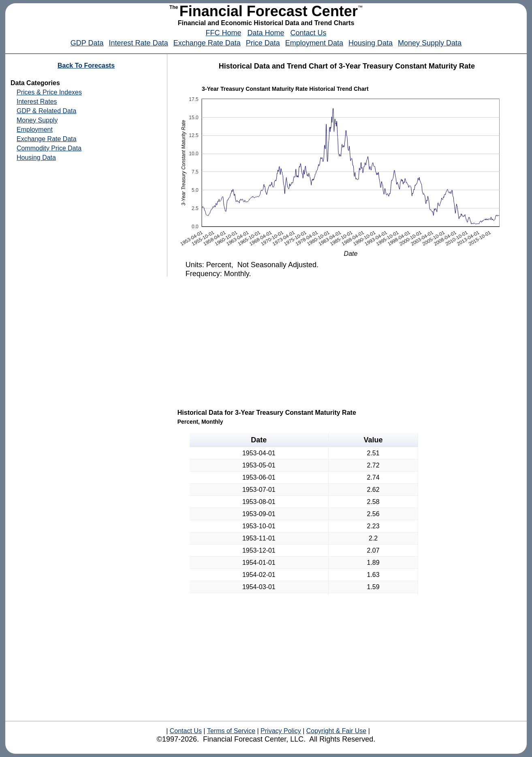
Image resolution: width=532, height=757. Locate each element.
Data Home (266, 33)
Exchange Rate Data (207, 43)
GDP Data (87, 43)
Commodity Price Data (49, 148)
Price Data (263, 43)
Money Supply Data (430, 43)
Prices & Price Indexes (49, 92)
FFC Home (223, 33)
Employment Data (314, 43)
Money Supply (37, 120)
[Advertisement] (348, 343)
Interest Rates (37, 102)
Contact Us (309, 33)
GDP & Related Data (46, 111)
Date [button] (259, 440)
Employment (35, 130)
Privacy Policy (281, 731)
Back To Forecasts (86, 65)
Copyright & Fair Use (337, 731)
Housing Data (371, 43)
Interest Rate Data (139, 43)
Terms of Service (231, 731)
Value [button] (373, 440)
